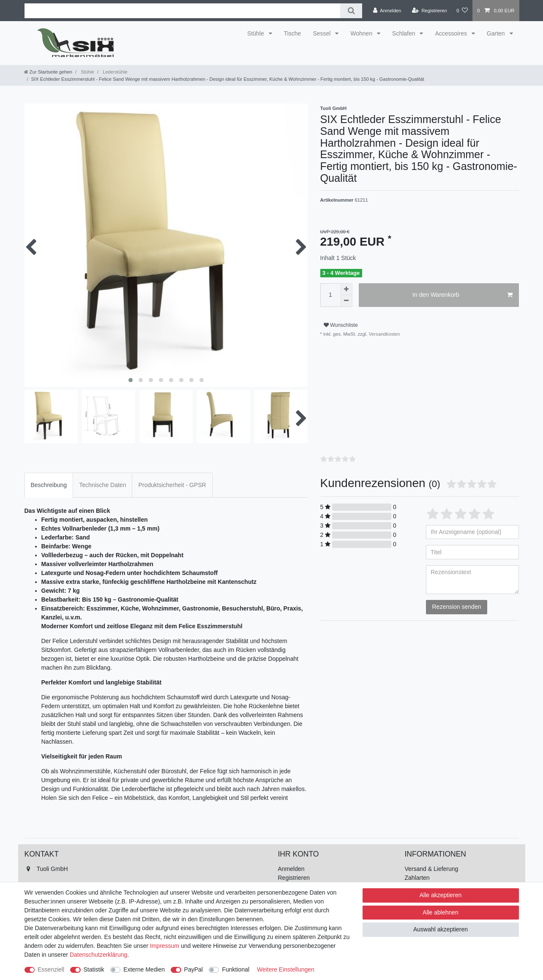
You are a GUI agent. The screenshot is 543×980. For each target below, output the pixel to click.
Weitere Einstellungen (286, 969)
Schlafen (404, 33)
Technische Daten (102, 485)
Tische (293, 33)
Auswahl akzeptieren (441, 929)
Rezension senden (457, 607)
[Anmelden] (387, 11)
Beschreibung (49, 485)
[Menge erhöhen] (347, 289)
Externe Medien (144, 969)
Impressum (165, 946)
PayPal (194, 969)
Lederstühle (115, 72)
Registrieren (294, 878)
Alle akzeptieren (441, 895)
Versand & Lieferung (432, 869)
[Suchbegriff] (183, 11)
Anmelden (291, 869)
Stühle (256, 33)
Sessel (322, 33)
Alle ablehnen (441, 912)
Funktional (236, 969)
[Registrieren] (430, 11)
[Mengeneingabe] (330, 295)
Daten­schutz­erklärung (98, 955)
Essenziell (51, 969)
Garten (497, 33)
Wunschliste (341, 325)
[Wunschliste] (462, 11)
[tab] (49, 485)
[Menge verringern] (347, 301)
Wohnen (362, 33)
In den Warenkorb (462, 295)
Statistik (94, 969)
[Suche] (351, 11)
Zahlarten (417, 878)
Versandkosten (383, 334)
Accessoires (452, 33)
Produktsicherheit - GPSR (172, 485)
